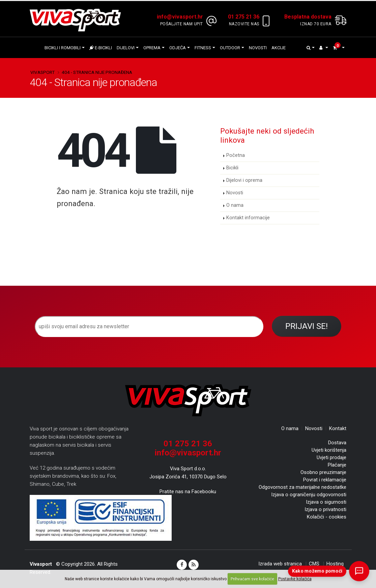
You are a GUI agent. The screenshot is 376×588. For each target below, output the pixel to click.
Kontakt (338, 428)
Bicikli (232, 168)
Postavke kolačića (295, 579)
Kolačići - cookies (327, 517)
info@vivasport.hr (188, 453)
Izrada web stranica (280, 564)
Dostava (337, 443)
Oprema (152, 48)
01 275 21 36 (188, 444)
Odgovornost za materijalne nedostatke (302, 487)
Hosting (335, 564)
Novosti (258, 48)
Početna (236, 155)
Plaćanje (337, 465)
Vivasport (42, 72)
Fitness (203, 48)
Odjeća (178, 48)
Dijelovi (126, 48)
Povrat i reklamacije (325, 480)
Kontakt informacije (248, 218)
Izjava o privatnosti (325, 509)
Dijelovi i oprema (244, 180)
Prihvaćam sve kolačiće (252, 579)
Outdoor (230, 48)
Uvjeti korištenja (329, 450)
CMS (314, 564)
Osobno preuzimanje (323, 472)
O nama (235, 205)
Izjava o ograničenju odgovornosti (309, 495)
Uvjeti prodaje (331, 457)
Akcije (279, 48)
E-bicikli (101, 48)
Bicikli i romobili (63, 48)
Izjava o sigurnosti (326, 502)
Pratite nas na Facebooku (188, 492)
